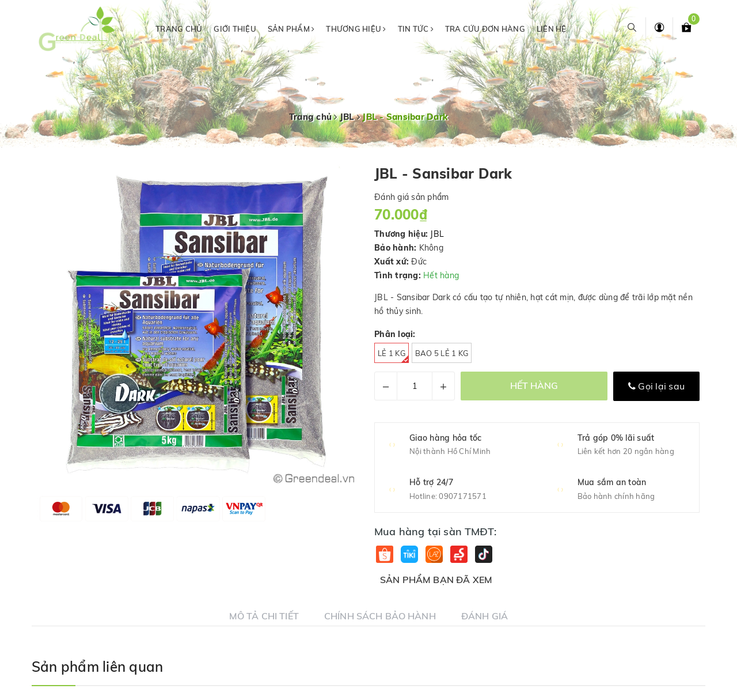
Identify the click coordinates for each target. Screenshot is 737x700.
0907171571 (463, 496)
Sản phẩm (291, 29)
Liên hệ (552, 29)
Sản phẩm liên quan (97, 667)
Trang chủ (179, 29)
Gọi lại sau (656, 386)
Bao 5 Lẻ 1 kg (442, 353)
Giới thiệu (235, 29)
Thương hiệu (356, 29)
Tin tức (416, 29)
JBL (437, 234)
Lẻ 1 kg (393, 356)
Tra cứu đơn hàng (485, 29)
